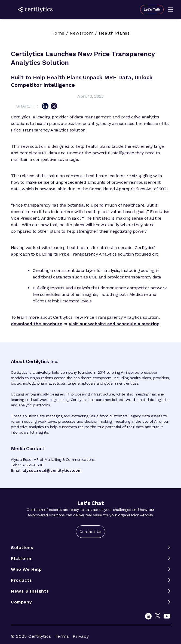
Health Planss (114, 33)
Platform (21, 558)
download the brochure (37, 324)
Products (22, 580)
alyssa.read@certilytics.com (52, 470)
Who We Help (26, 569)
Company (21, 602)
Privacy (81, 636)
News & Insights (30, 591)
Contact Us (90, 532)
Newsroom (82, 33)
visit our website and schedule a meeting (114, 324)
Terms (62, 636)
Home (58, 33)
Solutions (22, 548)
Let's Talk (152, 10)
